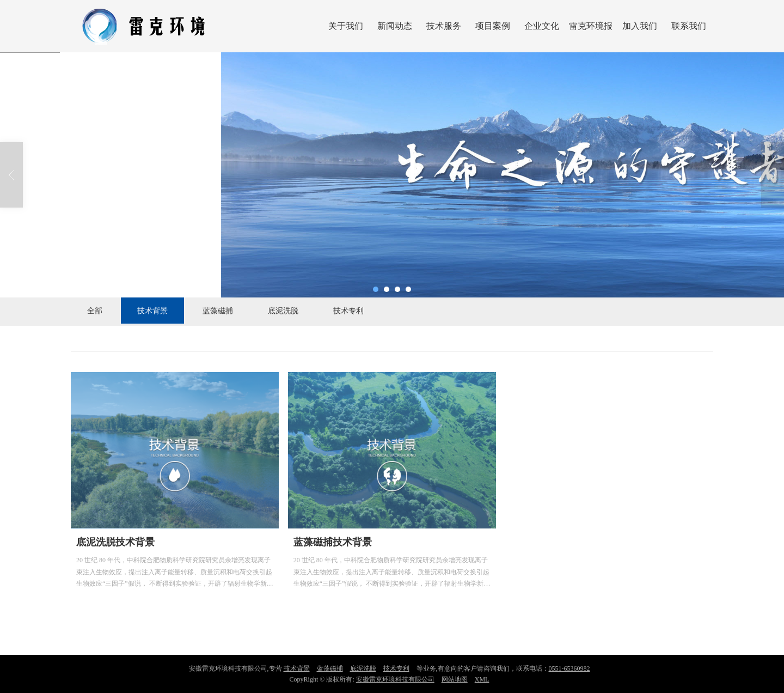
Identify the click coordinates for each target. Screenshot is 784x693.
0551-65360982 (569, 668)
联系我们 (689, 26)
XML (482, 679)
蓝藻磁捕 (218, 311)
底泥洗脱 (283, 311)
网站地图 (455, 679)
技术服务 (444, 26)
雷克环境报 (591, 26)
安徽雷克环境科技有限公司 (395, 679)
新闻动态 (395, 26)
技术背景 (152, 311)
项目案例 (493, 26)
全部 (95, 311)
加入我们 (640, 26)
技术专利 (348, 311)
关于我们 (346, 26)
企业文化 (542, 26)
